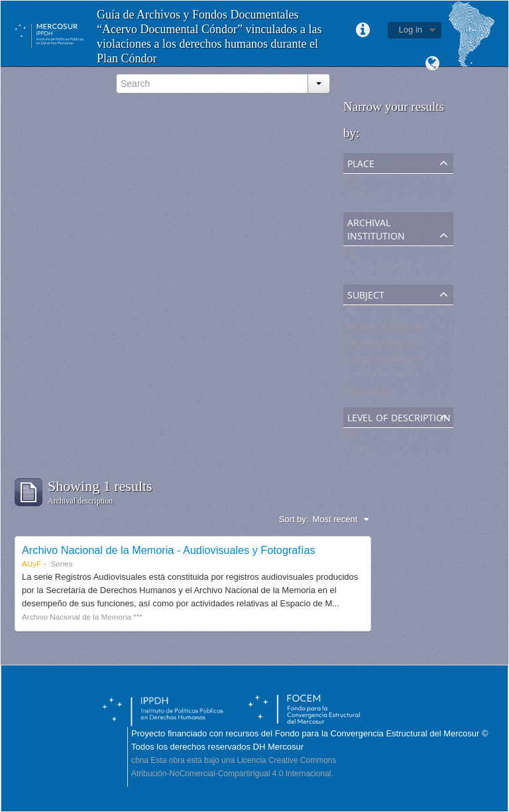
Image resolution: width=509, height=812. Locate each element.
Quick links (363, 31)
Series (358, 451)
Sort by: (294, 519)
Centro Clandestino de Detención (410, 376)
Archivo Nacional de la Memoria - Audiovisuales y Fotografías (169, 550)
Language (432, 64)
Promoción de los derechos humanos (417, 361)
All (351, 181)
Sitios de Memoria (380, 345)
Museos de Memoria (385, 329)
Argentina (365, 197)
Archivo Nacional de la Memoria (407, 270)
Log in (411, 30)
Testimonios (369, 392)
